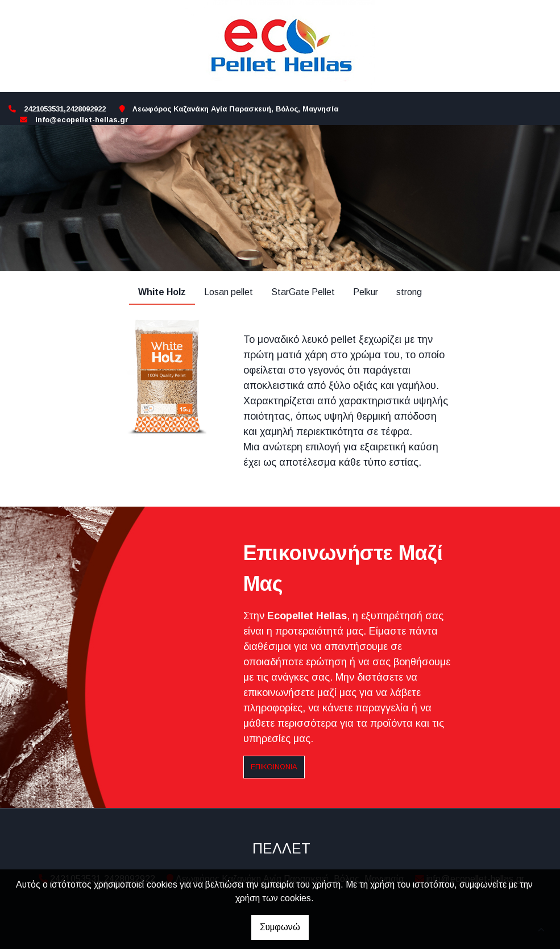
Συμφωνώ (280, 927)
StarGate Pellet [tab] (303, 292)
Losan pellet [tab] (229, 292)
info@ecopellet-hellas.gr (82, 120)
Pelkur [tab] (366, 292)
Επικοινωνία (274, 767)
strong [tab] (409, 292)
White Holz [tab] (162, 292)
